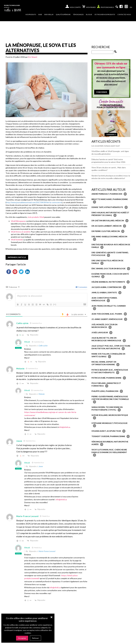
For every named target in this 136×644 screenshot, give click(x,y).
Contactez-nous (124, 14)
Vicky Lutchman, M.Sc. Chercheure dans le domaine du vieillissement (109, 451)
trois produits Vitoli (36, 217)
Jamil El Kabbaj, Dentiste (104, 292)
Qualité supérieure (63, 14)
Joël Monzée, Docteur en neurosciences (104, 326)
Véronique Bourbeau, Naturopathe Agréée (110, 443)
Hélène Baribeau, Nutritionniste (108, 282)
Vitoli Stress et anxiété (20, 232)
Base (40, 14)
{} (51, 304)
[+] (55, 304)
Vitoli (27, 342)
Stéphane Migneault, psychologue (110, 423)
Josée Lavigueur (100, 332)
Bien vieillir (49, 14)
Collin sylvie (43, 346)
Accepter (22, 638)
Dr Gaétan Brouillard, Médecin (108, 221)
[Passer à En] (131, 7)
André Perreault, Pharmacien (107, 194)
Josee (41, 466)
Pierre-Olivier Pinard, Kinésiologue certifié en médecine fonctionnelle (110, 398)
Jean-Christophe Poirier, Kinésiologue (104, 299)
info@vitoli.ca (64, 427)
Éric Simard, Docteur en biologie (109, 268)
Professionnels (105, 7)
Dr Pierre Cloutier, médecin (106, 231)
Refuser (35, 638)
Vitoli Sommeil (17, 240)
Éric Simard (33, 57)
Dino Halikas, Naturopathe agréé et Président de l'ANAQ (110, 214)
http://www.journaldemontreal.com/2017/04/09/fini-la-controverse (34, 202)
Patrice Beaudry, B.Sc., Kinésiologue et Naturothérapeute (110, 371)
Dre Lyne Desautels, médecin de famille (107, 262)
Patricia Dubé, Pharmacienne (106, 378)
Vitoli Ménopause (18, 221)
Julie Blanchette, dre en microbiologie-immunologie (106, 339)
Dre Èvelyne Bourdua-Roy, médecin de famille (111, 246)
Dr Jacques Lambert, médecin (107, 226)
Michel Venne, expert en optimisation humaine (104, 363)
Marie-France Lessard (47, 551)
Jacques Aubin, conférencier (106, 287)
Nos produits (31, 14)
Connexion (81, 287)
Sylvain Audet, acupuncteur (106, 431)
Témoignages (78, 14)
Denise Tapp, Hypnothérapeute (107, 207)
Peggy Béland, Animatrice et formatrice (106, 384)
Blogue (89, 14)
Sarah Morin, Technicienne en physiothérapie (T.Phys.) (107, 408)
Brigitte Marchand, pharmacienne (110, 199)
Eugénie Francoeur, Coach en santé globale (110, 275)
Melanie (41, 394)
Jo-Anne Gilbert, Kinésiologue (107, 319)
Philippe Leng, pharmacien (105, 391)
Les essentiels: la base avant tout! (106, 146)
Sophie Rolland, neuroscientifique (110, 415)
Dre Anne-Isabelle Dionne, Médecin (109, 237)
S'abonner (102, 92)
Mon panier (89, 7)
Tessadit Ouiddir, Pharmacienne (108, 436)
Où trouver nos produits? (105, 14)
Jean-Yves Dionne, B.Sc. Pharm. (107, 314)
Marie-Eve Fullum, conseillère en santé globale (108, 355)
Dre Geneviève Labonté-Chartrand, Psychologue (110, 254)
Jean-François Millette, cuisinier (109, 306)
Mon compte (75, 7)
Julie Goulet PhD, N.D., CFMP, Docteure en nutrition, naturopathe (111, 347)
